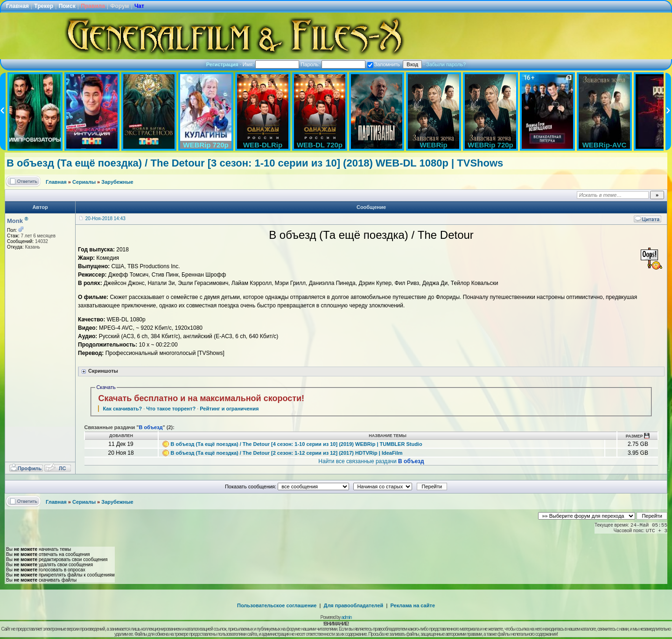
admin (346, 617)
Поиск (67, 6)
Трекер (44, 6)
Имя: (271, 64)
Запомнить (384, 64)
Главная (17, 6)
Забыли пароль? (446, 64)
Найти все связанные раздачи (371, 461)
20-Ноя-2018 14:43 (105, 219)
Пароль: (333, 64)
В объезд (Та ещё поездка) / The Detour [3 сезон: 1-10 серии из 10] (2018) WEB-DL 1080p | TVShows (255, 163)
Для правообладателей (354, 605)
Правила (93, 6)
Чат (139, 6)
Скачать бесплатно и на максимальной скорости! (201, 398)
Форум (119, 6)
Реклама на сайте (413, 605)
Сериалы (84, 182)
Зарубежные (117, 182)
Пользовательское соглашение (277, 605)
